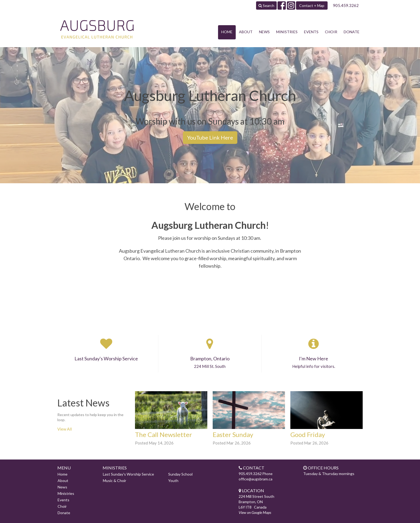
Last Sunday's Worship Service (128, 474)
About (246, 32)
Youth (173, 481)
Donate (352, 32)
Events (311, 32)
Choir (331, 32)
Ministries (287, 32)
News (264, 32)
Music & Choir (115, 481)
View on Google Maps (255, 512)
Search (266, 5)
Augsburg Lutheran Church (209, 225)
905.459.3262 (346, 5)
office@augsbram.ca (256, 479)
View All (65, 429)
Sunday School (180, 474)
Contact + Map (312, 5)
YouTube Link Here (210, 137)
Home (227, 32)
